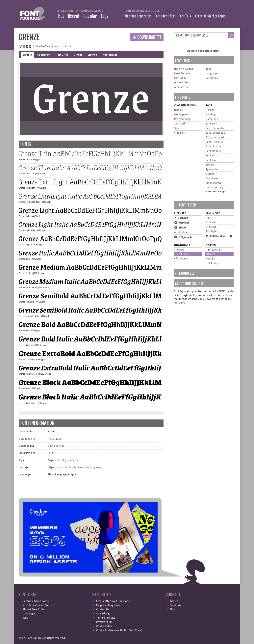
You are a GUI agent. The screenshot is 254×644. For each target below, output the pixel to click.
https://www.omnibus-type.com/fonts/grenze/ (75, 467)
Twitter (174, 601)
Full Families (216, 236)
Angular (52, 460)
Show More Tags (215, 192)
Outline (210, 174)
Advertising (103, 614)
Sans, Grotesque (215, 133)
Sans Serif (180, 124)
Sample (27, 55)
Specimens (44, 55)
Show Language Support (63, 474)
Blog (172, 609)
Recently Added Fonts (36, 601)
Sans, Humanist (215, 137)
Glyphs (78, 55)
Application (181, 232)
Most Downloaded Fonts (37, 605)
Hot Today (180, 78)
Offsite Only (181, 259)
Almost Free (181, 87)
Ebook (180, 228)
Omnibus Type (43, 46)
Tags (104, 16)
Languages (212, 73)
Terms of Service (106, 618)
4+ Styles (211, 222)
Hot (61, 16)
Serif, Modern (213, 151)
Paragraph (74, 460)
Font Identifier (165, 16)
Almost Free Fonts (33, 609)
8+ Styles (211, 227)
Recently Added (184, 69)
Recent (74, 16)
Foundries (212, 78)
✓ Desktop (181, 218)
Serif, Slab (211, 156)
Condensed (213, 178)
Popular (90, 16)
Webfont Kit (110, 55)
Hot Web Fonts (183, 83)
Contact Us (103, 609)
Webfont (182, 223)
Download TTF (147, 37)
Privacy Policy (104, 622)
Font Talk (185, 16)
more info (179, 303)
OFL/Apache (184, 237)
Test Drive (62, 55)
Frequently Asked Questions (113, 601)
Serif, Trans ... (213, 160)
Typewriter (212, 169)
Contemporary (215, 188)
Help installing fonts (108, 605)
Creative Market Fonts (210, 16)
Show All (179, 250)
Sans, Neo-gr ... (214, 142)
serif (57, 46)
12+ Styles (212, 231)
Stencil (210, 165)
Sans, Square (213, 147)
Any (208, 218)
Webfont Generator (138, 16)
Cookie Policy (104, 626)
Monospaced (182, 115)
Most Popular (182, 73)
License (92, 55)
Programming (182, 119)
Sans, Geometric (215, 128)
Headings (211, 115)
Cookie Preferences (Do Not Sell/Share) (119, 630)
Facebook (175, 605)
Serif (50, 453)
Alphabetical (213, 250)
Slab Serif (180, 133)
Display (62, 460)
